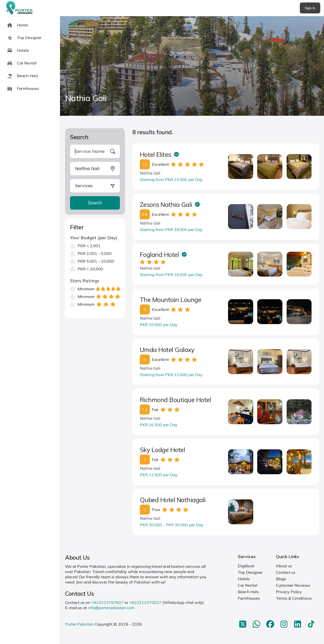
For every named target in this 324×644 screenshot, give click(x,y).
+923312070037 (145, 602)
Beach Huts (248, 592)
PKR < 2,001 (85, 246)
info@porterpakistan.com (111, 608)
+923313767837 (107, 602)
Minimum (95, 289)
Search (95, 203)
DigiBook (246, 566)
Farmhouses (249, 598)
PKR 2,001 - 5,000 (91, 254)
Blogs (281, 579)
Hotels (244, 579)
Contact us (286, 572)
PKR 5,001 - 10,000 (92, 261)
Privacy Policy (289, 592)
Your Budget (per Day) (94, 238)
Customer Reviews (293, 585)
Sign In (310, 8)
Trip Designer (250, 572)
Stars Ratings (85, 281)
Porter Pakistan (79, 624)
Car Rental (247, 585)
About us (284, 566)
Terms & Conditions (294, 598)
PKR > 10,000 (87, 269)
